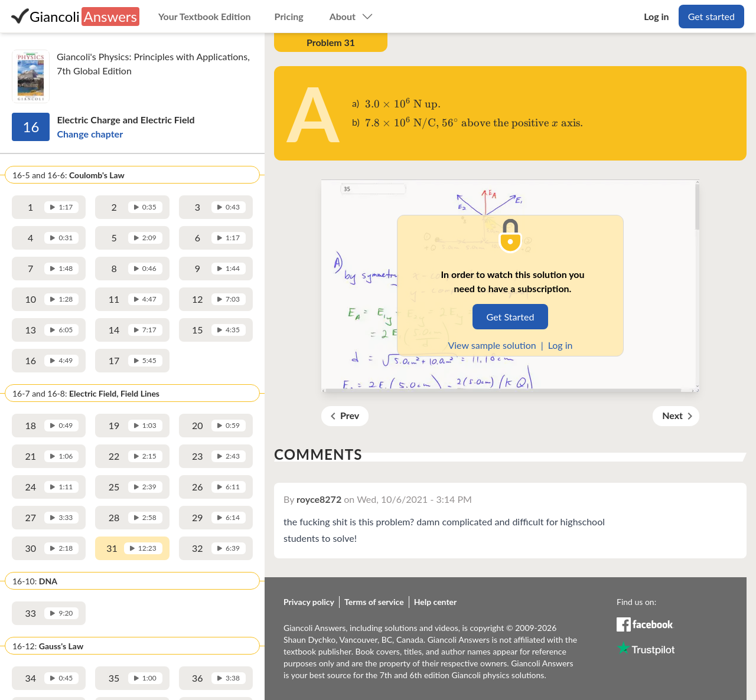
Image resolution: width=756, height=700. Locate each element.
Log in (561, 345)
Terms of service (374, 602)
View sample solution (492, 345)
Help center (436, 602)
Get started (711, 16)
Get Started (511, 317)
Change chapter (90, 134)
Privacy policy (309, 602)
